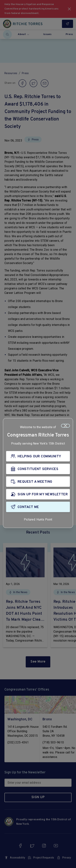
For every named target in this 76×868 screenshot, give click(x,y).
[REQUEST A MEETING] (38, 482)
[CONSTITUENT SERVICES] (38, 469)
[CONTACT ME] (38, 507)
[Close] (65, 426)
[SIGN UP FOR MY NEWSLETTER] (38, 494)
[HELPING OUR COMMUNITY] (38, 456)
